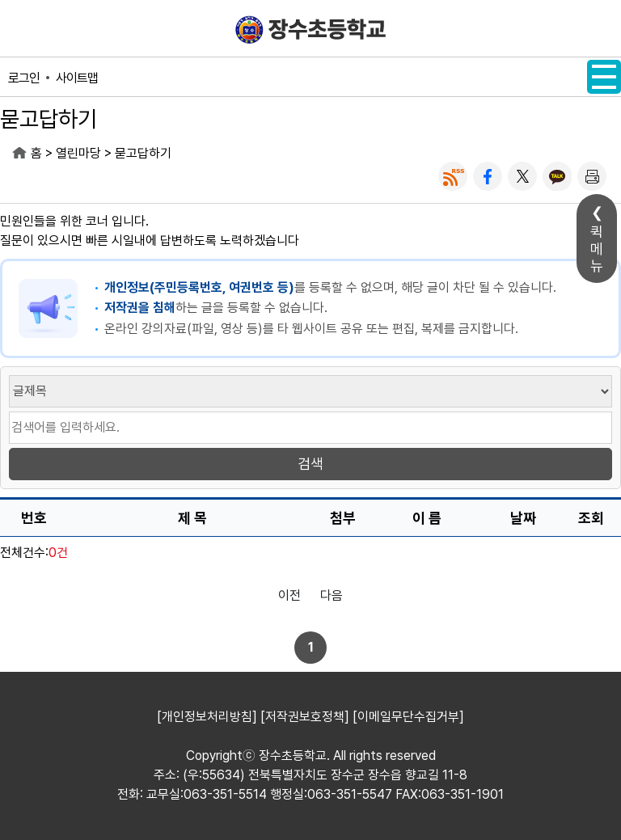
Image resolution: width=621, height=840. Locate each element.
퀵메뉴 (597, 249)
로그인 (24, 78)
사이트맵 (77, 78)
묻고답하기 (143, 153)
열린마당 (78, 153)
